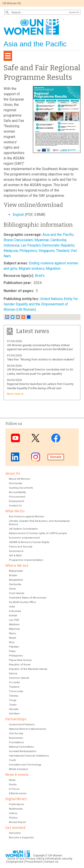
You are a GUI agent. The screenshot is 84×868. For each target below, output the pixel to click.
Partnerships (16, 719)
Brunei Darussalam (18, 240)
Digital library (16, 799)
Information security (59, 859)
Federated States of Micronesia (28, 598)
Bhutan (13, 575)
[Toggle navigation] (8, 56)
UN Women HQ (12, 3)
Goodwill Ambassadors (23, 751)
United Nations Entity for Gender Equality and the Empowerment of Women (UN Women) (41, 304)
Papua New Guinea (20, 660)
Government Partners (22, 725)
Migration (53, 268)
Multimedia (16, 809)
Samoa (13, 674)
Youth (12, 760)
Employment (16, 501)
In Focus (14, 789)
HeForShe (15, 833)
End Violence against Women (27, 517)
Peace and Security (21, 547)
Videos (13, 813)
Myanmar (42, 240)
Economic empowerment (24, 538)
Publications (16, 804)
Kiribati (13, 616)
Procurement (17, 497)
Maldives (14, 624)
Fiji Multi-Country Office (23, 602)
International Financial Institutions (29, 756)
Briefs (40, 276)
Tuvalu (13, 705)
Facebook (56, 438)
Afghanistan (16, 571)
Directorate (16, 483)
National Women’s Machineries (28, 729)
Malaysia (11, 251)
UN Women (55, 856)
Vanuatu (14, 709)
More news (14, 394)
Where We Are (17, 566)
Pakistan (14, 647)
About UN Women (20, 479)
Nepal (12, 638)
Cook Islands (17, 593)
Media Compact (18, 769)
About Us (13, 474)
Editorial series (18, 793)
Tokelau (14, 696)
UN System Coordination (23, 529)
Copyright (39, 856)
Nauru (13, 633)
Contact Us (15, 506)
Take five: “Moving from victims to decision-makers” (41, 359)
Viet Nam (14, 714)
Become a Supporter (21, 838)
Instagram (36, 457)
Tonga (13, 700)
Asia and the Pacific (58, 235)
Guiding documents (21, 488)
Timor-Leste (16, 691)
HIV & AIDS (15, 556)
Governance (16, 551)
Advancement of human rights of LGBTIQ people (38, 533)
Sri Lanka (14, 682)
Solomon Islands (19, 678)
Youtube (15, 438)
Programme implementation (26, 560)
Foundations (16, 742)
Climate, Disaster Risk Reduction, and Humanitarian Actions (39, 523)
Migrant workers (31, 268)
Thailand (62, 251)
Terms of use (16, 859)
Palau (12, 651)
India (12, 607)
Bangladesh (16, 580)
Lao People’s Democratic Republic (47, 245)
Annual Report (17, 822)
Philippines (28, 251)
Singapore (46, 251)
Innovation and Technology (25, 765)
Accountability (17, 492)
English (18, 215)
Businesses (16, 738)
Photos (13, 818)
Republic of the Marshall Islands (28, 669)
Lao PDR (14, 620)
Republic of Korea (20, 665)
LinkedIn (15, 457)
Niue (12, 642)
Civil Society (16, 733)
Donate (56, 457)
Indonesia (11, 245)
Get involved (15, 828)
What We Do (15, 511)
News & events (17, 775)
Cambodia (58, 240)
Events (13, 785)
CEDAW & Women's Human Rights (29, 542)
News (12, 780)
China (12, 589)
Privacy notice (35, 859)
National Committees (21, 747)
